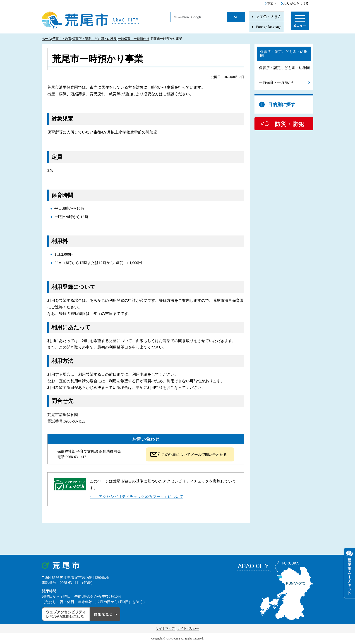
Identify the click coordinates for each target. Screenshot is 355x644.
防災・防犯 (290, 124)
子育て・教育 (62, 39)
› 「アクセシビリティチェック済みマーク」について (137, 497)
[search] (199, 17)
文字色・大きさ (269, 17)
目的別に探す (282, 105)
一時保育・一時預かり (134, 39)
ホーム (46, 39)
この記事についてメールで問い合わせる (194, 455)
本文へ (272, 4)
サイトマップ (165, 629)
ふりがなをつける (296, 4)
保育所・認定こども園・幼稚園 (94, 39)
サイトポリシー (188, 629)
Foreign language (269, 27)
